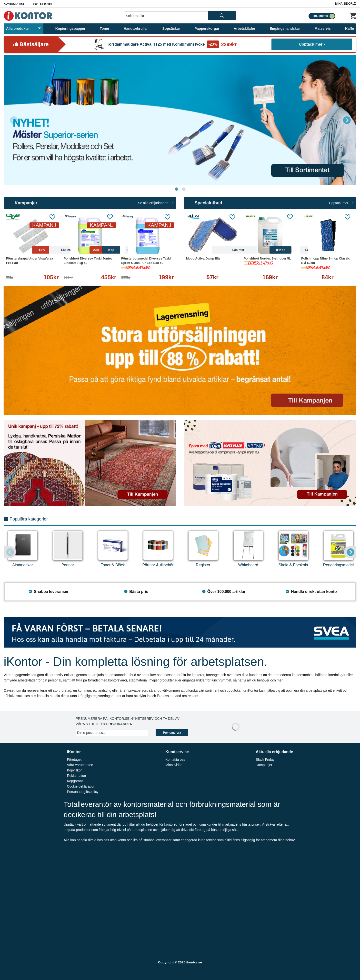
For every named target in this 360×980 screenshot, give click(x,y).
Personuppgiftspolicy (83, 792)
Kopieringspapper (70, 29)
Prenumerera (172, 733)
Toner (105, 29)
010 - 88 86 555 (43, 4)
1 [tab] (176, 189)
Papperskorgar (207, 29)
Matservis (322, 29)
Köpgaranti (75, 781)
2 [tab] (184, 189)
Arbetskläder (244, 29)
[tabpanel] (180, 120)
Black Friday (265, 760)
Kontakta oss (14, 4)
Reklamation (76, 776)
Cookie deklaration (81, 786)
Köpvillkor (74, 770)
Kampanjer (264, 765)
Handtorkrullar (136, 29)
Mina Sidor (346, 3)
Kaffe (350, 29)
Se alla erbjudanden (155, 203)
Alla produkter (24, 29)
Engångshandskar (285, 29)
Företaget (74, 760)
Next (347, 120)
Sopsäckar (171, 29)
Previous (13, 120)
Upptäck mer (312, 44)
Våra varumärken (80, 765)
